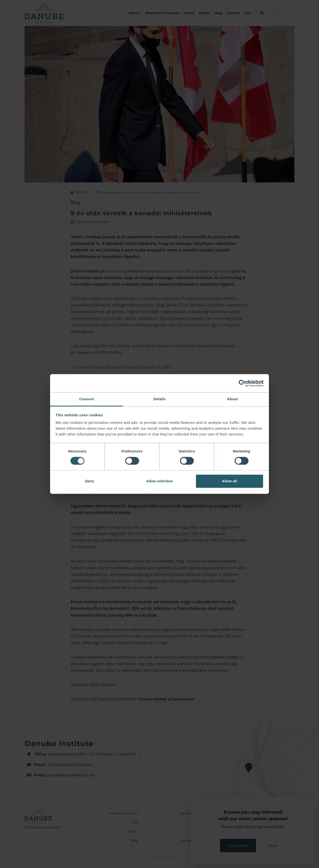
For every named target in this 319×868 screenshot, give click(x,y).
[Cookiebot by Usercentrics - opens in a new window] (242, 383)
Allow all (229, 481)
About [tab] (232, 399)
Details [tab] (159, 399)
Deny (90, 481)
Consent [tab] (87, 399)
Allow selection (159, 481)
